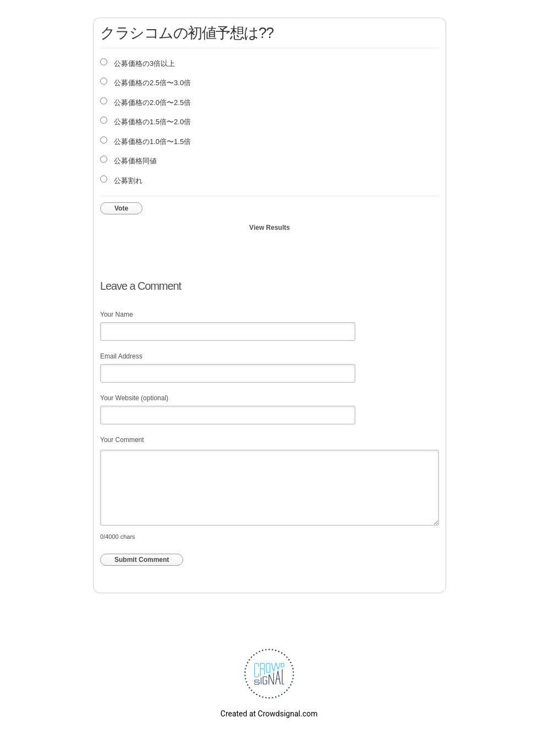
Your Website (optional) (134, 398)
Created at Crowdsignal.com (269, 714)
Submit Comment (142, 560)
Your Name (117, 314)
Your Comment (122, 440)
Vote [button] (121, 208)
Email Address (121, 356)
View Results (270, 228)
